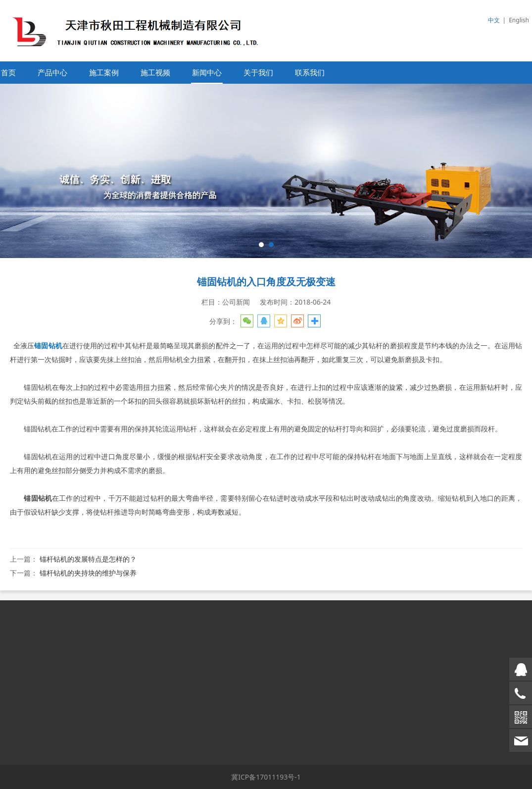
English (519, 20)
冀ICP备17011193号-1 (266, 777)
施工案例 (104, 73)
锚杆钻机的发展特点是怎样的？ (88, 559)
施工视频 (155, 73)
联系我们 (310, 73)
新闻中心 (207, 73)
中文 (494, 20)
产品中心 (52, 73)
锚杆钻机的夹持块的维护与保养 (88, 573)
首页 (8, 73)
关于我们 (258, 73)
